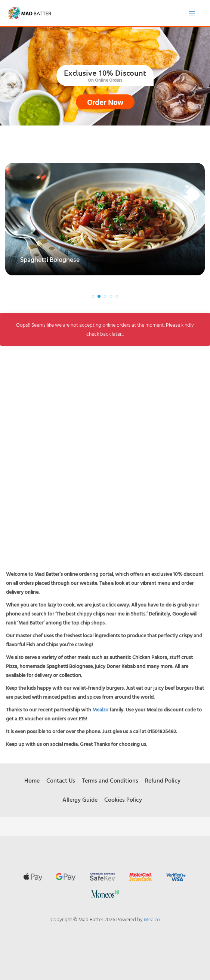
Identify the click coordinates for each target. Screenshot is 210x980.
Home (32, 780)
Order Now (105, 102)
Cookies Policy (123, 799)
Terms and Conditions (110, 780)
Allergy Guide (80, 799)
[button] (93, 296)
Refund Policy (163, 780)
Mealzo (100, 709)
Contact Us (61, 780)
